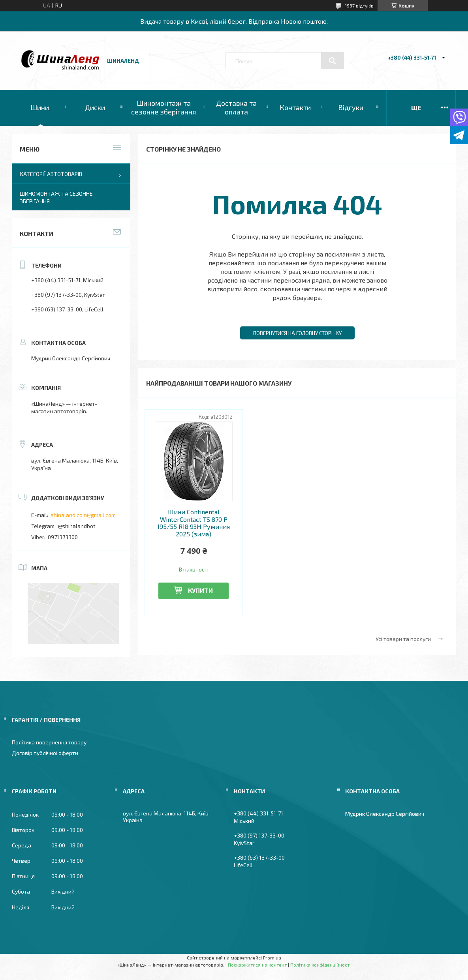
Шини (40, 107)
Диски (95, 107)
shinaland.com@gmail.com (83, 515)
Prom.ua (272, 958)
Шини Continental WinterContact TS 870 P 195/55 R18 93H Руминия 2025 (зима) (194, 523)
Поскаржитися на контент (257, 965)
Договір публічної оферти (45, 753)
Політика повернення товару (49, 742)
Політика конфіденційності (320, 965)
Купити (200, 590)
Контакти (295, 107)
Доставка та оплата (236, 107)
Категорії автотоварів (51, 174)
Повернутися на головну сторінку (297, 333)
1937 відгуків (359, 6)
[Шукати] (333, 61)
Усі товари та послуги (403, 639)
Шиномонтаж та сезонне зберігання (164, 107)
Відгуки (351, 107)
